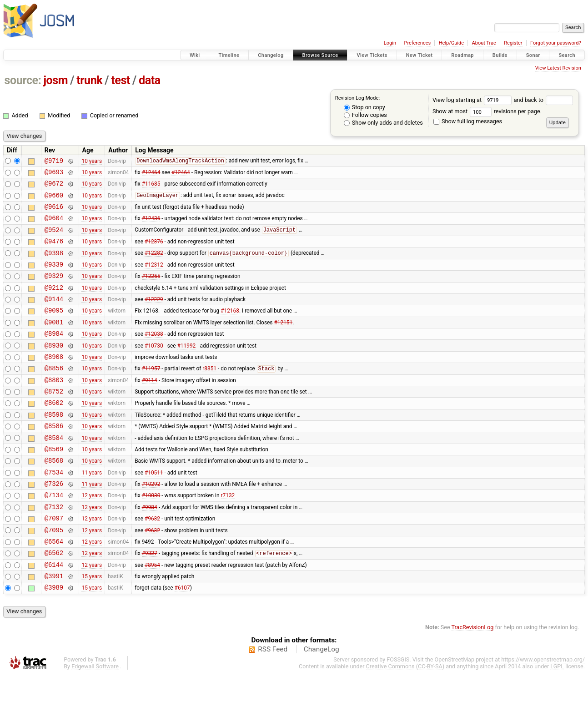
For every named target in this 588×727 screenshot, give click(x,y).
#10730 (154, 368)
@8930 (54, 368)
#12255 (151, 291)
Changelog (271, 55)
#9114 (150, 407)
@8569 (54, 484)
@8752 (54, 420)
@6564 (54, 588)
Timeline (229, 55)
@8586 (54, 458)
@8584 (54, 472)
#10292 (151, 523)
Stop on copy (364, 107)
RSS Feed (273, 701)
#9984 (150, 549)
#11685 (151, 187)
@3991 (54, 626)
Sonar (533, 55)
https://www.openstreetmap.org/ (543, 711)
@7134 (54, 536)
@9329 (54, 290)
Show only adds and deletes (383, 123)
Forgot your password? (556, 43)
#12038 (154, 355)
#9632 (152, 562)
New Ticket (420, 55)
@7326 (54, 523)
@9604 (54, 226)
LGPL (557, 718)
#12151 (283, 342)
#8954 (152, 613)
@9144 (54, 316)
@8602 (54, 432)
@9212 (54, 304)
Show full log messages (468, 121)
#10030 (151, 536)
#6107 (182, 639)
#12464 (151, 174)
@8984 (54, 355)
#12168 (230, 329)
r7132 (228, 536)
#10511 (154, 510)
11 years (92, 510)
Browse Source (320, 55)
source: (23, 80)
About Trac (484, 43)
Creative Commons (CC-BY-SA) (405, 718)
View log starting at (473, 100)
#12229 (154, 317)
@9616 (54, 213)
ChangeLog (322, 701)
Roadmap (462, 55)
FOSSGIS (398, 711)
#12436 (151, 226)
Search (567, 55)
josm (55, 80)
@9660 (54, 200)
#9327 (150, 601)
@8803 (54, 407)
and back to (544, 100)
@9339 (54, 278)
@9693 (54, 174)
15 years (92, 626)
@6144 (54, 613)
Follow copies (365, 115)
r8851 (209, 394)
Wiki (195, 55)
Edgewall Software (95, 718)
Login (390, 43)
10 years (92, 162)
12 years (92, 536)
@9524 (54, 239)
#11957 (151, 394)
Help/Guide (451, 43)
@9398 (54, 265)
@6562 (54, 600)
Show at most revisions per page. (487, 111)
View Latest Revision (558, 68)
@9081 (54, 342)
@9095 (54, 329)
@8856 (54, 394)
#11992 (187, 368)
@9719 (54, 162)
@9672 (54, 187)
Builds (500, 55)
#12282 (154, 265)
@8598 (54, 446)
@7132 (54, 549)
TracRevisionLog (473, 679)
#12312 (154, 278)
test (121, 80)
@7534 (54, 510)
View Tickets (372, 55)
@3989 (54, 639)
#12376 (154, 252)
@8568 (54, 497)
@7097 (54, 562)
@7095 (54, 575)
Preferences (417, 43)
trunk (89, 80)
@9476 (54, 252)
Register (513, 43)
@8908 (54, 381)
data (150, 80)
